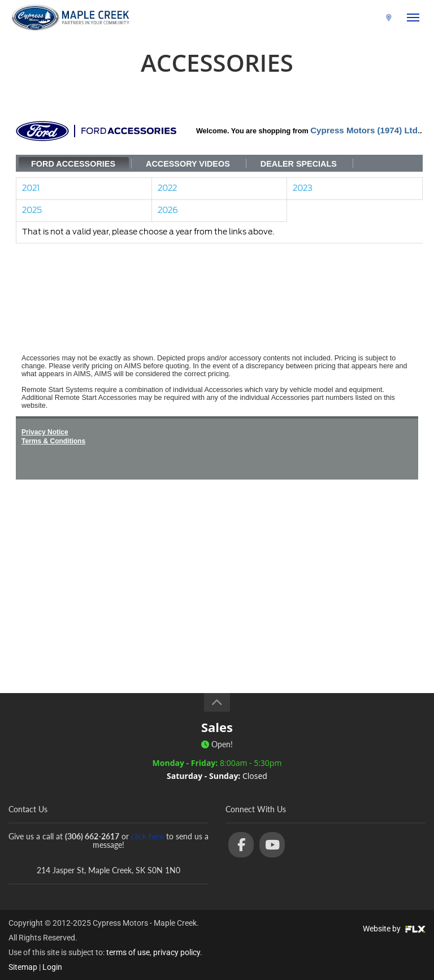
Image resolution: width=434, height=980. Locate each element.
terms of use (128, 952)
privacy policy (177, 952)
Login (52, 967)
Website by (394, 929)
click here (147, 836)
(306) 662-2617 (354, 18)
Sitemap (23, 967)
